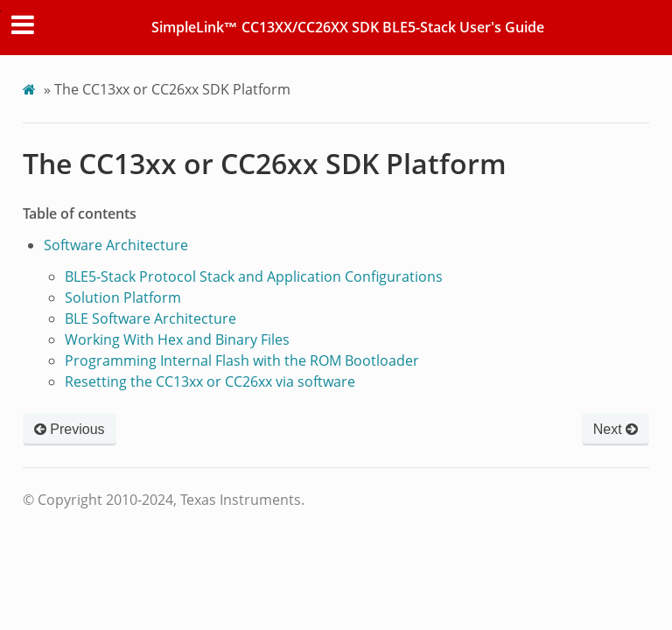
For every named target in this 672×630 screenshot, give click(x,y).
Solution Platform (123, 297)
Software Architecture (116, 245)
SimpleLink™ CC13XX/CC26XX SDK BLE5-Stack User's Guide (348, 27)
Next (616, 429)
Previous (70, 429)
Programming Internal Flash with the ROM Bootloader (242, 360)
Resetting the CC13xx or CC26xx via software (210, 381)
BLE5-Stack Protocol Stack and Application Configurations (254, 276)
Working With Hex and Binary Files (177, 339)
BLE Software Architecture (150, 318)
